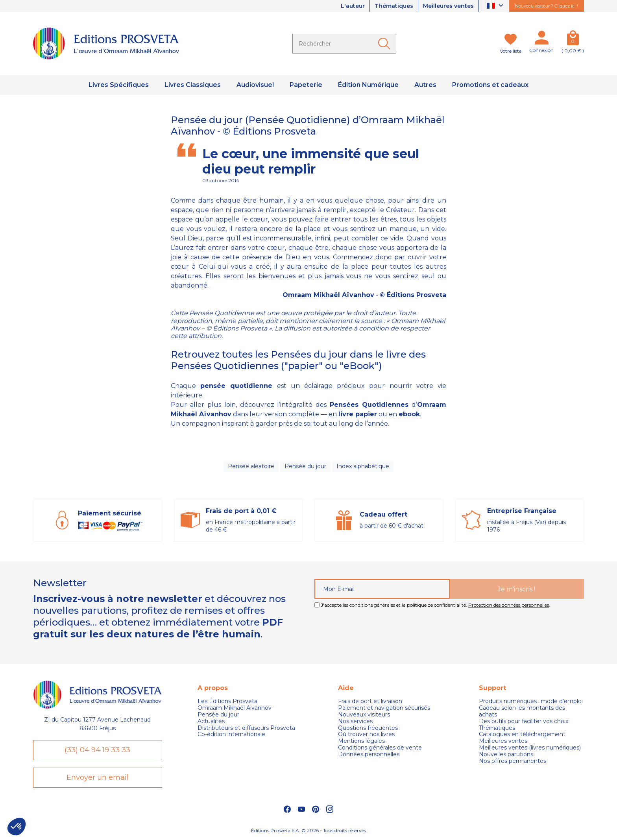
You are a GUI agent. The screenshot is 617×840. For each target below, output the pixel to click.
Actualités (211, 721)
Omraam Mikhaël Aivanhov (235, 708)
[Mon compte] (541, 39)
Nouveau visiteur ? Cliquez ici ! (547, 6)
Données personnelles (369, 754)
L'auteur (353, 6)
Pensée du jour (305, 466)
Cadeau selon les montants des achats (522, 711)
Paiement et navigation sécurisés (384, 708)
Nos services (355, 721)
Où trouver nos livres (366, 734)
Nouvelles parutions (506, 754)
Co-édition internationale (231, 734)
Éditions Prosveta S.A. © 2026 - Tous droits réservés (308, 830)
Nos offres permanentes (513, 761)
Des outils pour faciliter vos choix (524, 721)
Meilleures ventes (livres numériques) (530, 748)
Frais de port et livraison (370, 701)
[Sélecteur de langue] (496, 6)
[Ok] (386, 44)
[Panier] (573, 39)
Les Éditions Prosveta (227, 701)
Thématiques (394, 6)
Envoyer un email (98, 777)
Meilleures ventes (448, 6)
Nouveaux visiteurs (364, 715)
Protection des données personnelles (509, 605)
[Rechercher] (344, 44)
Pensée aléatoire (251, 466)
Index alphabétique (363, 466)
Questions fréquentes (368, 728)
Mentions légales (361, 741)
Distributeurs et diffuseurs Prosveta (246, 728)
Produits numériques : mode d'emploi (531, 701)
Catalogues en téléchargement (522, 734)
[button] (17, 827)
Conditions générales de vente (380, 748)
